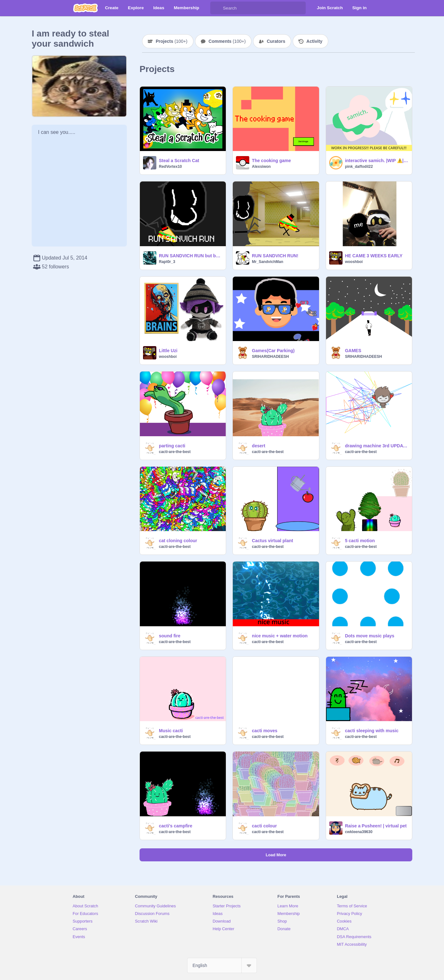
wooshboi (354, 262)
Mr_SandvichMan (268, 262)
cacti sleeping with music (372, 731)
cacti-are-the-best (175, 452)
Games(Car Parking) (273, 351)
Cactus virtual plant (272, 541)
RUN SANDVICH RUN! (275, 256)
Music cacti (171, 731)
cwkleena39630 (359, 832)
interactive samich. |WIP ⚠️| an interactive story (377, 161)
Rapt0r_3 (167, 262)
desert (258, 446)
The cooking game (271, 161)
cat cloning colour (178, 541)
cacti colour (264, 826)
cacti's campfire (176, 826)
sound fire (170, 636)
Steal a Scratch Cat (179, 161)
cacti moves (264, 731)
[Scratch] (85, 8)
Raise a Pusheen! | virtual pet (376, 826)
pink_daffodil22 (359, 167)
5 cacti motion (360, 541)
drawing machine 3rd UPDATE (377, 446)
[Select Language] (222, 965)
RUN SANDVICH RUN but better (190, 256)
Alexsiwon (261, 167)
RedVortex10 (170, 167)
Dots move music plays (370, 636)
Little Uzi (168, 351)
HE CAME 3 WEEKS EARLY (374, 256)
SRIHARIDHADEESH (270, 357)
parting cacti (172, 446)
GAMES (353, 351)
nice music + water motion (280, 636)
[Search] (217, 8)
